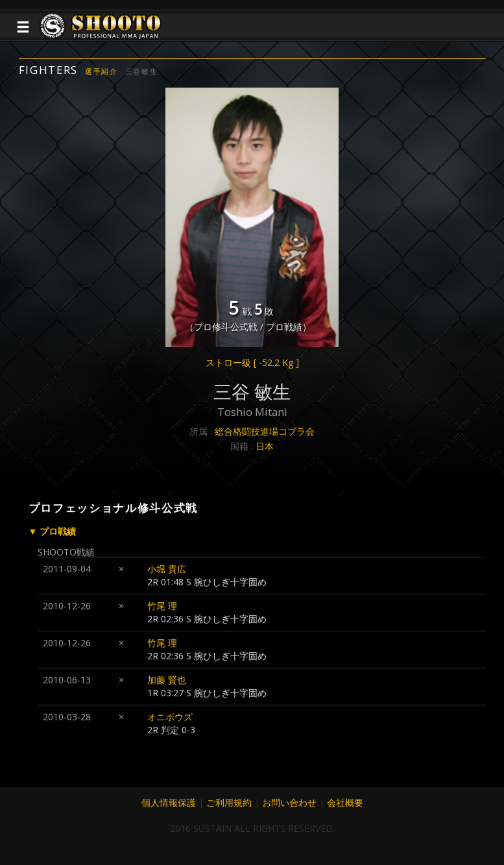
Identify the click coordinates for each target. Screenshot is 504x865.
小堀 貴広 (167, 569)
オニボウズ (170, 717)
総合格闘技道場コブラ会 (265, 431)
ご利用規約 (229, 802)
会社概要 (345, 802)
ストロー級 (252, 362)
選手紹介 (102, 71)
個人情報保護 (169, 802)
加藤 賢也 (167, 680)
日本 (265, 446)
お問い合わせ (289, 802)
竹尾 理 (162, 606)
